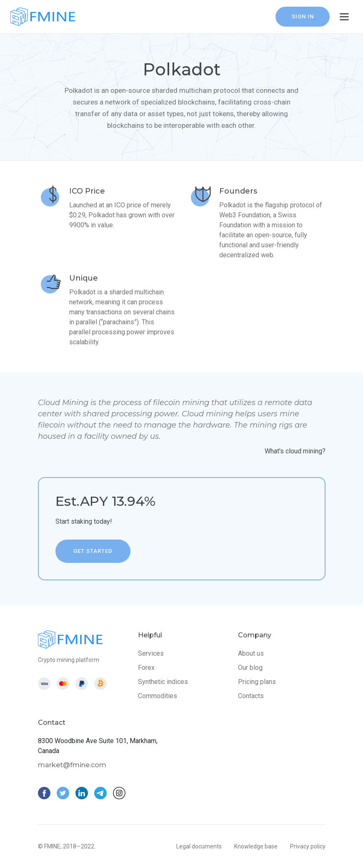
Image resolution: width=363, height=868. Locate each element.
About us (251, 653)
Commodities (158, 696)
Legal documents (199, 846)
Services (151, 653)
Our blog (250, 668)
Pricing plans (257, 682)
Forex (146, 668)
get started (93, 551)
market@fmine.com (72, 765)
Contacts (251, 696)
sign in (303, 16)
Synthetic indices (163, 682)
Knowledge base (256, 846)
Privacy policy (308, 846)
